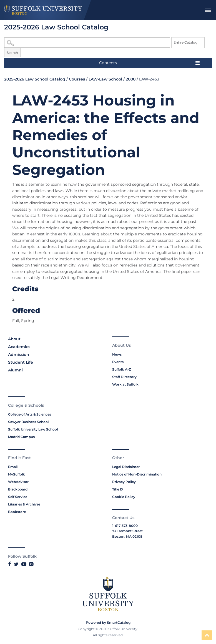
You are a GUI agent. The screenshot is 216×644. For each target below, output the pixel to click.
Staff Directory (124, 377)
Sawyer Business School (28, 422)
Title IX (118, 489)
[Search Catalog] (87, 42)
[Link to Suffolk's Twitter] (16, 564)
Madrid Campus (21, 437)
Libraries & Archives (24, 504)
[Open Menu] (208, 10)
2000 (131, 79)
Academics (19, 347)
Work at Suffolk (125, 384)
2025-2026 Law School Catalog (35, 79)
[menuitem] (208, 10)
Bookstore (17, 512)
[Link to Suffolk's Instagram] (31, 564)
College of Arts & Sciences (30, 414)
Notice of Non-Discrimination (137, 474)
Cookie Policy (124, 497)
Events (118, 362)
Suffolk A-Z (122, 369)
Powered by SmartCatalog (108, 622)
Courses (77, 79)
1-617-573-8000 (125, 526)
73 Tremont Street (127, 531)
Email (13, 467)
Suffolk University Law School (33, 429)
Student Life (21, 362)
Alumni (15, 370)
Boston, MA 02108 (127, 536)
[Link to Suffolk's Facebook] (10, 564)
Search (12, 53)
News (117, 354)
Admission (19, 354)
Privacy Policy (124, 482)
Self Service (18, 497)
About (14, 339)
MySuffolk (17, 474)
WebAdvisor (18, 482)
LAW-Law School (105, 79)
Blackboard (18, 489)
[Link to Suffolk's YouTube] (24, 564)
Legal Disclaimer (126, 467)
